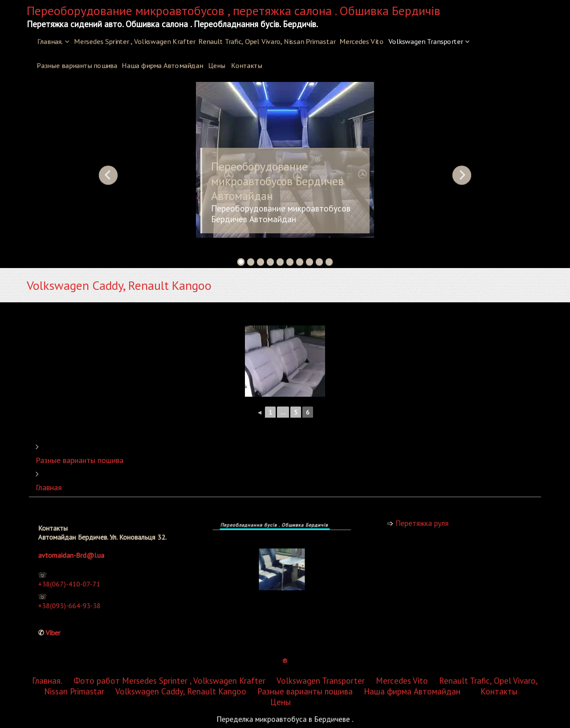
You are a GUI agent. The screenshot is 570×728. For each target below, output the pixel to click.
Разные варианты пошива (77, 65)
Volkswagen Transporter (425, 41)
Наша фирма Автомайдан (162, 65)
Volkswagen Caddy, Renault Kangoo (181, 502)
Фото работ (97, 491)
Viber (64, 622)
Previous (108, 175)
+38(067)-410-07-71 (77, 583)
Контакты (246, 65)
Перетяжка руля (428, 523)
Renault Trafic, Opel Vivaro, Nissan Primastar (267, 41)
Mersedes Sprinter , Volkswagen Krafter (135, 41)
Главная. (50, 41)
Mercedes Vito (362, 41)
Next (462, 175)
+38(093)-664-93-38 (77, 600)
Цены (217, 65)
